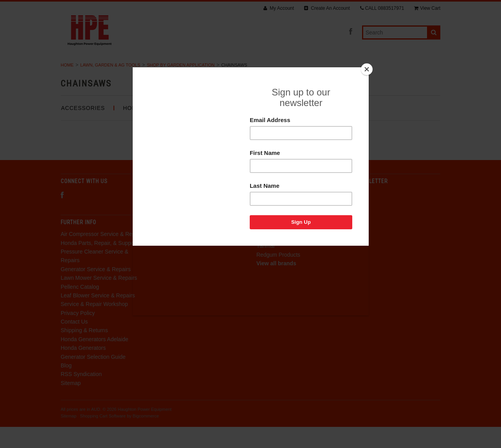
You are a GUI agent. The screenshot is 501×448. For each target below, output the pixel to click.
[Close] (367, 69)
